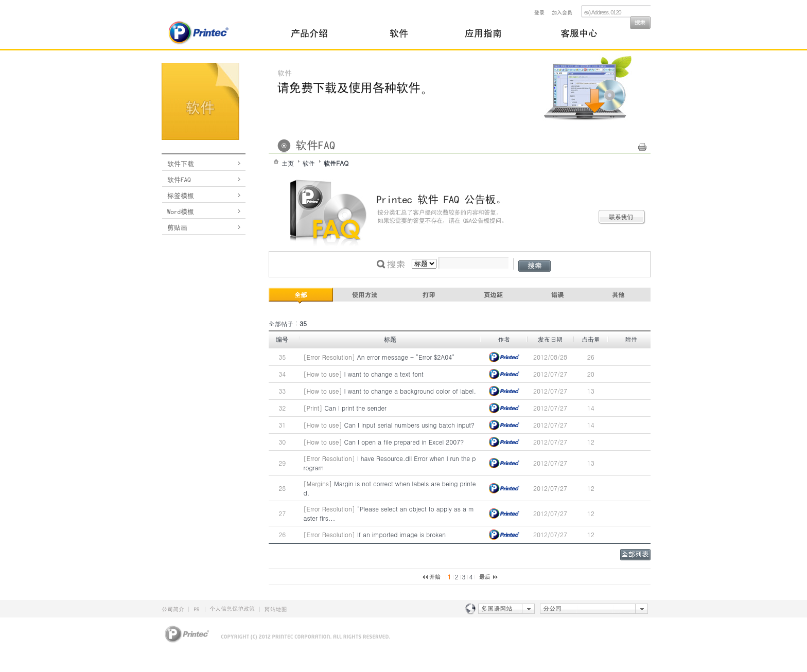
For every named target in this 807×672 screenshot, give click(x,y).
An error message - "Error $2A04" (406, 357)
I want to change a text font (384, 374)
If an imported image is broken (401, 534)
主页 (288, 163)
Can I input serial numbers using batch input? (410, 425)
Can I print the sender (355, 408)
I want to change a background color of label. (410, 391)
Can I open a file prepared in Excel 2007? (404, 442)
